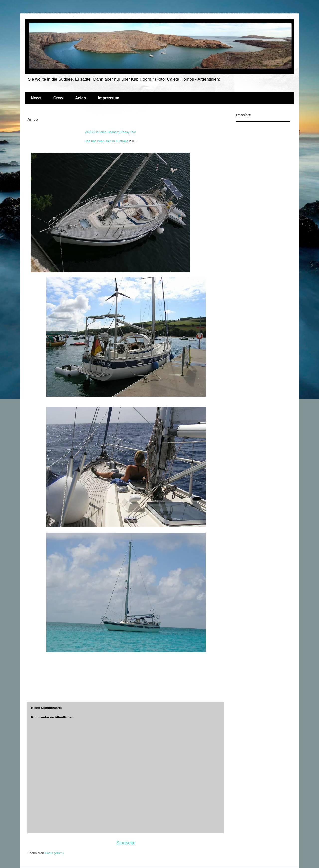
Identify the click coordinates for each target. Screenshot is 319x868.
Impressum (109, 98)
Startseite (126, 843)
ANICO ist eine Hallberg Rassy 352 (110, 132)
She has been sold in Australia (106, 141)
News (36, 98)
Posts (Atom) (54, 853)
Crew (58, 98)
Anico (80, 98)
